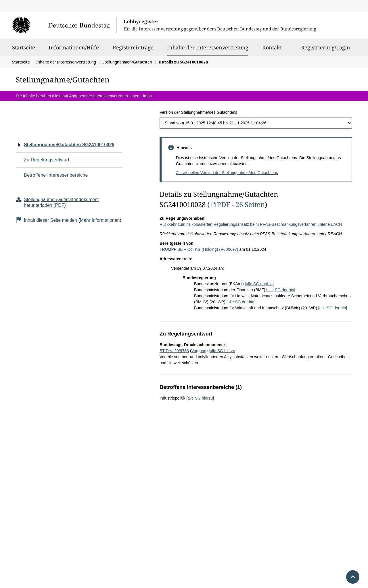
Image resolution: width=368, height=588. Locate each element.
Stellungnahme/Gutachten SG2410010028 (69, 145)
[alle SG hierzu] (223, 351)
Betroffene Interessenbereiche (56, 175)
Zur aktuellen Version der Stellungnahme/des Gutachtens (227, 173)
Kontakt (272, 50)
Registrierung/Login (326, 50)
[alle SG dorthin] (259, 284)
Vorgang (199, 351)
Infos (147, 96)
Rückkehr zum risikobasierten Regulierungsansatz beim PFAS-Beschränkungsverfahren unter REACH (251, 224)
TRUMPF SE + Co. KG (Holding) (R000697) (199, 249)
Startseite (24, 50)
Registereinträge (133, 50)
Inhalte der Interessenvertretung (208, 47)
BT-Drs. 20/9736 (174, 351)
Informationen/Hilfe (74, 50)
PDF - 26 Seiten (237, 204)
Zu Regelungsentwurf (47, 160)
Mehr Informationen (100, 220)
